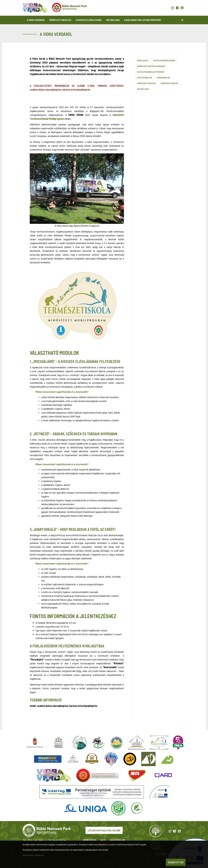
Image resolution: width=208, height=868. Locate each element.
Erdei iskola (143, 60)
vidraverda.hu (163, 78)
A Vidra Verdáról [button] (36, 20)
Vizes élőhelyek (145, 78)
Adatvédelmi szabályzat (33, 855)
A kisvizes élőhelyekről (89, 20)
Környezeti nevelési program (151, 66)
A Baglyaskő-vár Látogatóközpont (143, 20)
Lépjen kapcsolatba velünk (104, 830)
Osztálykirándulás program (151, 72)
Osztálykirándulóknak (164, 60)
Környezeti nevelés (146, 83)
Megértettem (176, 862)
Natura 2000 (113, 20)
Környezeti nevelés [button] (60, 20)
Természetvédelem (169, 83)
